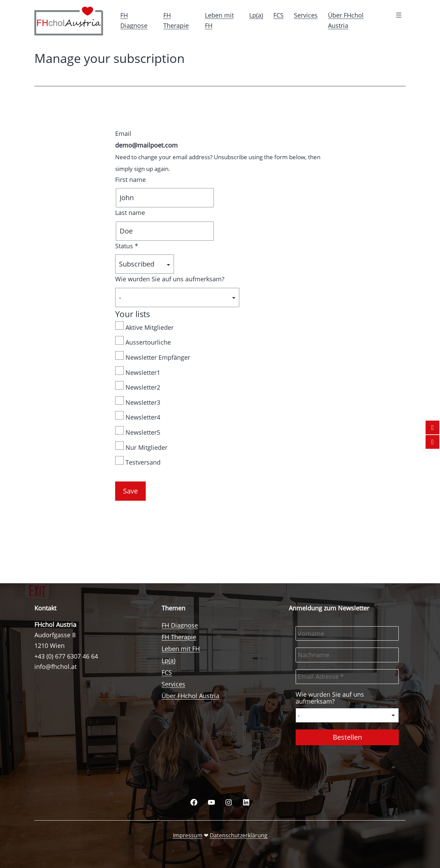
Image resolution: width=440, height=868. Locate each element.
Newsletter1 (138, 371)
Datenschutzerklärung (239, 835)
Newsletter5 (138, 431)
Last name (130, 213)
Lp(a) (256, 15)
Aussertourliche (143, 341)
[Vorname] (347, 634)
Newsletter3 (138, 401)
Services (306, 15)
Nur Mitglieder (141, 446)
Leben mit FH (181, 649)
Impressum (188, 835)
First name (130, 180)
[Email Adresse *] (347, 677)
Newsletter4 (138, 416)
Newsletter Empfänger (153, 356)
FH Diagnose (180, 625)
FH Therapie (179, 637)
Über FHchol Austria (190, 696)
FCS (278, 15)
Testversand (138, 461)
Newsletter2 (138, 386)
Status (127, 246)
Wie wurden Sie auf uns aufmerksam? (170, 279)
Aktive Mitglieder (144, 326)
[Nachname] (347, 655)
